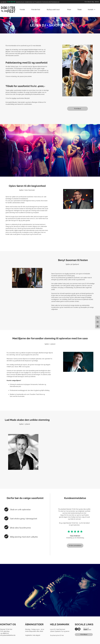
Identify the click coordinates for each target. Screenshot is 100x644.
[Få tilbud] (98, 326)
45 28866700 (5, 633)
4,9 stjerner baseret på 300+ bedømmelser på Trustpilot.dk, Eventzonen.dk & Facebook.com (30, 2)
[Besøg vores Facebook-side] (76, 629)
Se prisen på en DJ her (57, 635)
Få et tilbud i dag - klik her (92, 2)
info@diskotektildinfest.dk (8, 635)
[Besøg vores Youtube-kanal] (79, 629)
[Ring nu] (98, 318)
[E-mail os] (98, 322)
